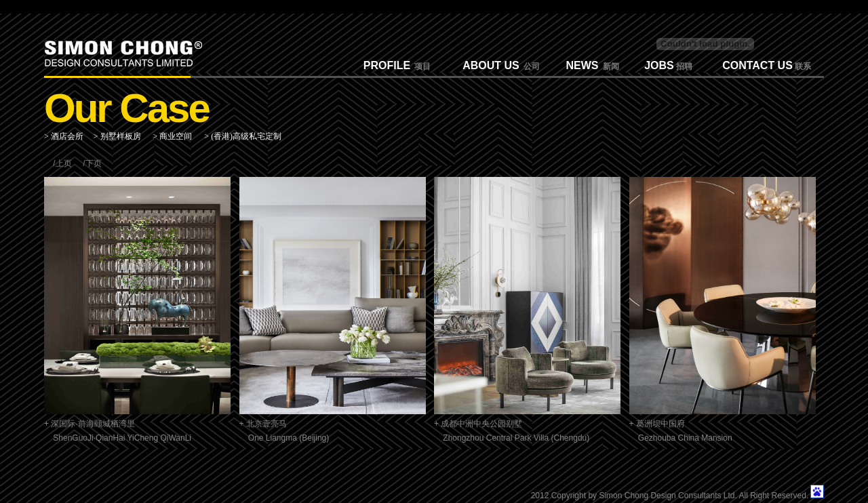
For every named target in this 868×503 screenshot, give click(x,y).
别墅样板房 (121, 136)
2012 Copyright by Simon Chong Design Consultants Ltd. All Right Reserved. (670, 496)
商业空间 (176, 136)
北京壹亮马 (267, 424)
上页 (64, 163)
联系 (802, 66)
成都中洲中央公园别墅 (481, 424)
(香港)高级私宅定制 (246, 136)
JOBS (659, 65)
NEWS (583, 65)
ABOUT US (491, 65)
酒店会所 (67, 136)
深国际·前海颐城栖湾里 (93, 424)
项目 (420, 66)
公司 (530, 66)
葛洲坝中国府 (660, 424)
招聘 (683, 66)
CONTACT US (757, 65)
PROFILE (387, 65)
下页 (94, 163)
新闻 (609, 66)
